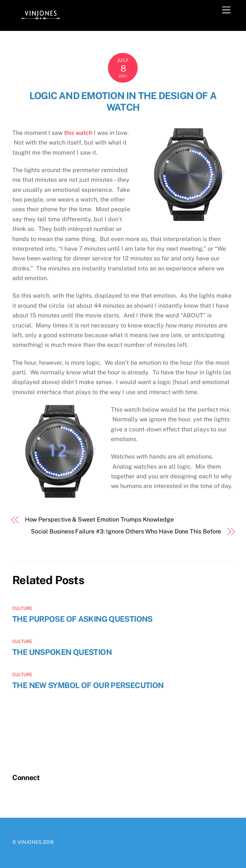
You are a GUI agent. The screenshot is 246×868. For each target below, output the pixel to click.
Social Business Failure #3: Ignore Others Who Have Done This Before (126, 531)
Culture (22, 608)
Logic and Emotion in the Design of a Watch (123, 102)
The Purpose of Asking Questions (82, 619)
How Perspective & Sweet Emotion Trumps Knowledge (99, 519)
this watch (78, 133)
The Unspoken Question (62, 652)
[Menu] (226, 10)
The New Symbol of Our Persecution (88, 685)
